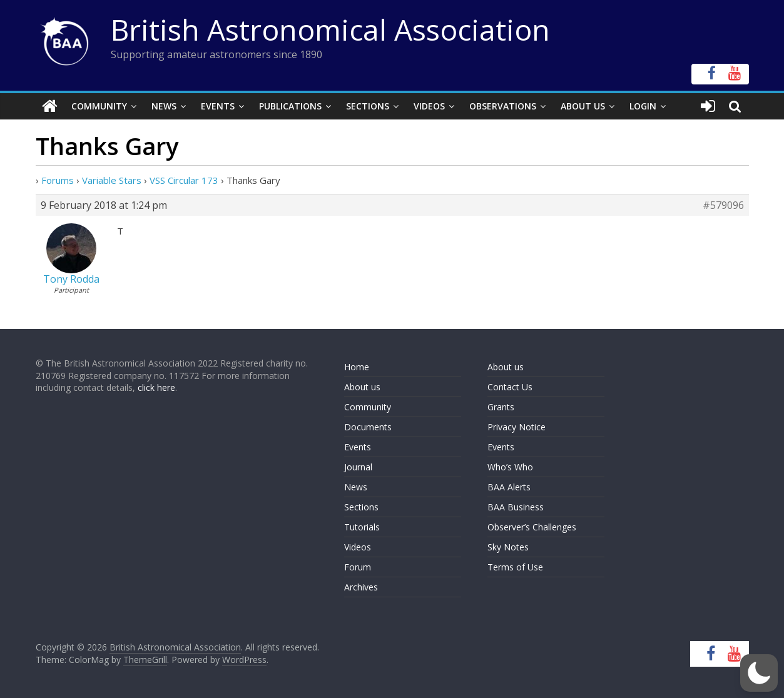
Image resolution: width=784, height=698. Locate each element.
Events (218, 106)
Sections (368, 106)
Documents (368, 427)
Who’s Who (510, 467)
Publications (290, 106)
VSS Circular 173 (184, 180)
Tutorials (362, 527)
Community (99, 106)
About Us (583, 106)
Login (643, 106)
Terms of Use (515, 567)
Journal (358, 467)
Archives (361, 587)
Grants (501, 407)
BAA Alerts (509, 487)
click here (156, 387)
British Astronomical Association (330, 29)
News (164, 106)
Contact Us (510, 387)
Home (357, 367)
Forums (58, 180)
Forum (358, 567)
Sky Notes (508, 547)
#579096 (723, 205)
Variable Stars (112, 180)
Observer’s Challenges (532, 527)
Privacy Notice (517, 427)
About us (362, 387)
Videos (429, 106)
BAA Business (516, 507)
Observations (503, 106)
